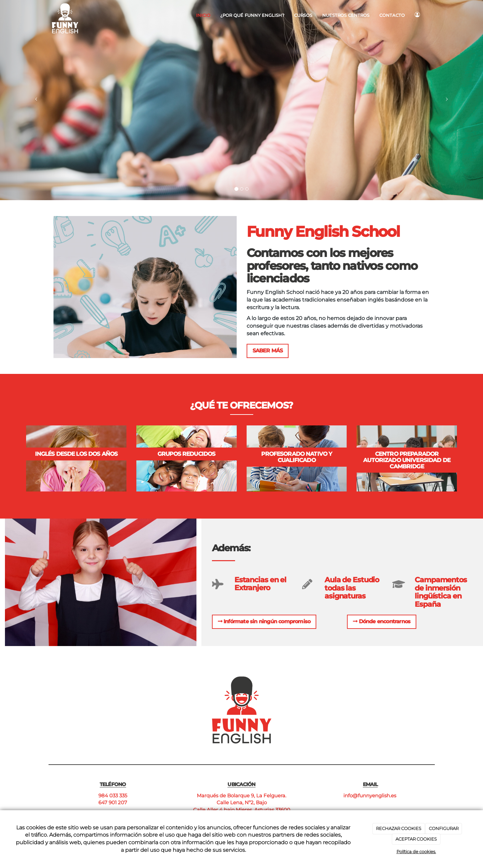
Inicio (203, 15)
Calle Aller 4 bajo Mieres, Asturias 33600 (242, 810)
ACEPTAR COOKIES (416, 839)
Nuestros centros (346, 15)
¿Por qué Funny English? (252, 15)
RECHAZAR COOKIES (399, 828)
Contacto (392, 15)
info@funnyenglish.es (370, 796)
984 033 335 (113, 796)
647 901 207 (113, 802)
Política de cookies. (416, 851)
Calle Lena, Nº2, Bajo (242, 802)
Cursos (303, 15)
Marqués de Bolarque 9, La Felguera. (241, 796)
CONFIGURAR (444, 828)
